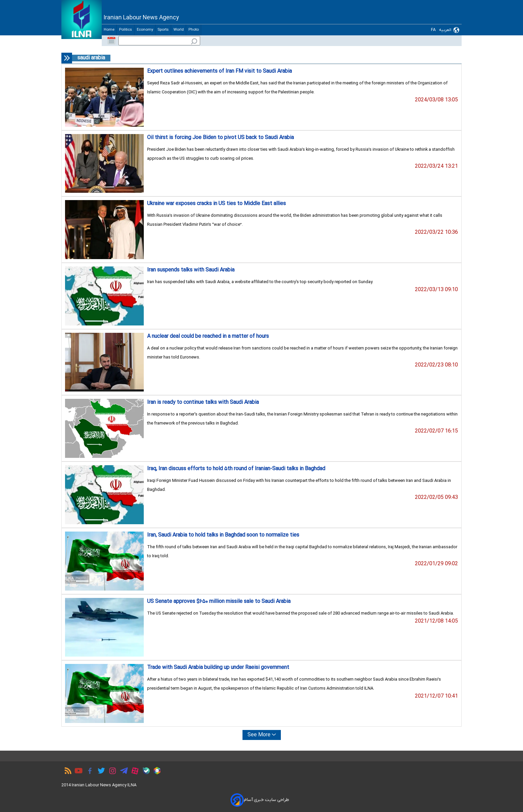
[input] (159, 41)
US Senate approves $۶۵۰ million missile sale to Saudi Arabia (219, 602)
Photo (193, 30)
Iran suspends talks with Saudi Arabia (191, 270)
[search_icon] (194, 42)
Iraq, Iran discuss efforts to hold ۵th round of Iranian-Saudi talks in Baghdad (236, 469)
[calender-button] (111, 41)
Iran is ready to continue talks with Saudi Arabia (203, 402)
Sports (163, 30)
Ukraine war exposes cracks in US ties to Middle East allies (216, 204)
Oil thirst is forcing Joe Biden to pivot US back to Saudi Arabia (220, 138)
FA (433, 30)
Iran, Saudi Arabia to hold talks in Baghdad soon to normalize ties (223, 535)
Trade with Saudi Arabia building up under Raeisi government (218, 668)
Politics (125, 30)
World (178, 30)
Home (109, 30)
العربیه (445, 30)
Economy (145, 30)
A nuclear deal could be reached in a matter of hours (208, 336)
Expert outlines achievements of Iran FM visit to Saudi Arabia (219, 71)
